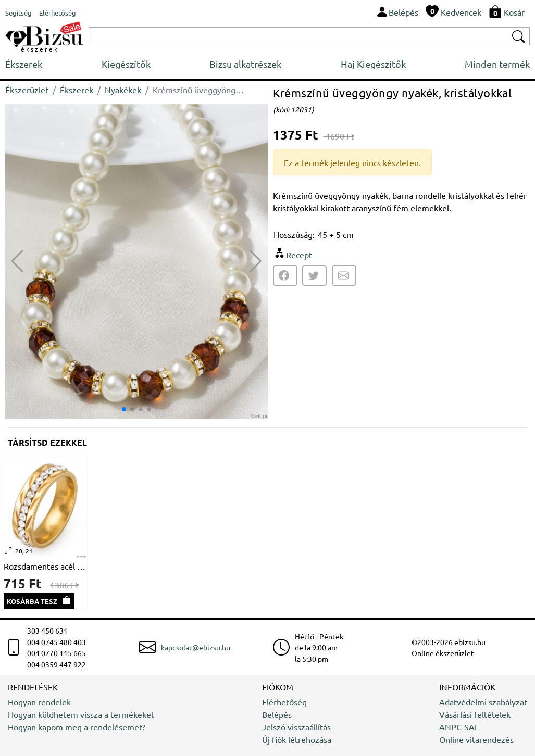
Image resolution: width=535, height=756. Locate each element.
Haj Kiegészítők (373, 64)
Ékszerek (24, 64)
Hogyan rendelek (39, 702)
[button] (256, 261)
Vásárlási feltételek (475, 714)
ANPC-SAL (459, 727)
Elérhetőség (284, 702)
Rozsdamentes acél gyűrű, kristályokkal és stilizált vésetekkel (45, 566)
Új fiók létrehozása (297, 739)
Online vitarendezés (476, 739)
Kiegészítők (126, 64)
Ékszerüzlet (27, 90)
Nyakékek (123, 90)
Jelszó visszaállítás (296, 727)
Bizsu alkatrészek (245, 64)
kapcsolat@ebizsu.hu (196, 647)
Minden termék (497, 64)
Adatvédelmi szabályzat (483, 702)
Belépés (277, 714)
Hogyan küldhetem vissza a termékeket (81, 714)
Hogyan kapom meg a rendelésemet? (77, 727)
